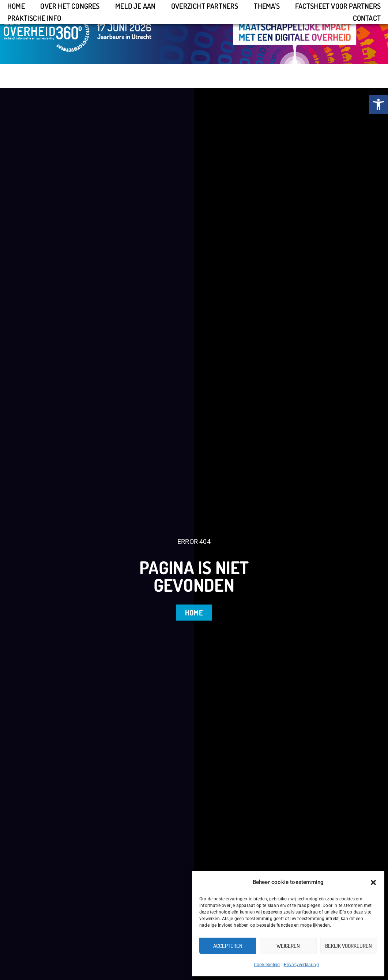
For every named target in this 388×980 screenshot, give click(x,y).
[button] (373, 882)
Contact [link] (367, 18)
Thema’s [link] (267, 6)
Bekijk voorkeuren (349, 946)
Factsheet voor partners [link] (338, 6)
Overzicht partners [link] (205, 6)
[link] (378, 104)
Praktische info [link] (34, 18)
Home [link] (16, 6)
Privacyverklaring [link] (301, 965)
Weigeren (288, 946)
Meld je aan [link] (135, 6)
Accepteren (228, 946)
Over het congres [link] (70, 6)
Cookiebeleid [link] (267, 965)
